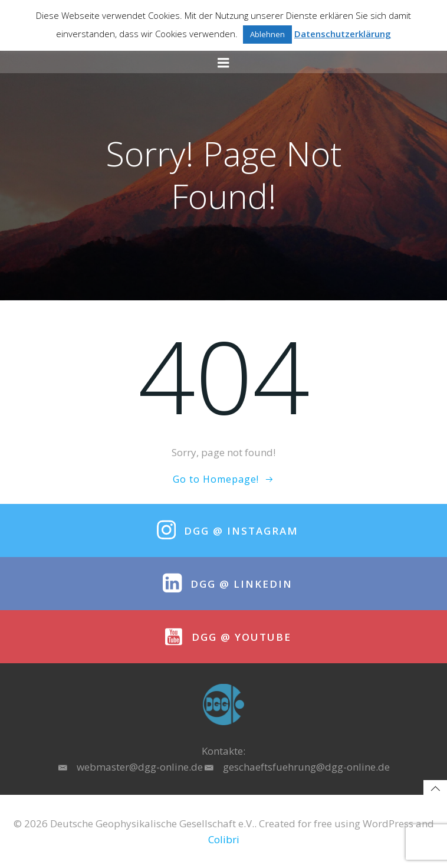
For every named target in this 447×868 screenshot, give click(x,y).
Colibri (224, 839)
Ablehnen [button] (267, 34)
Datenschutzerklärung (343, 34)
